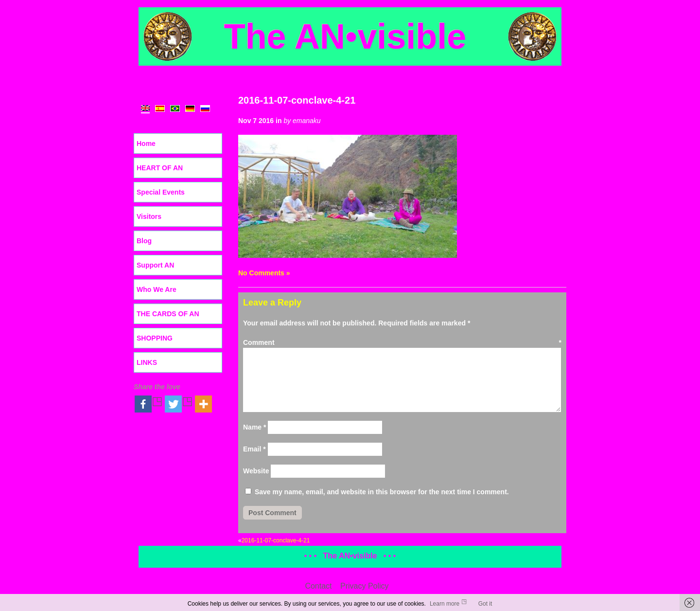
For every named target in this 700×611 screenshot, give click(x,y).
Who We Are (157, 289)
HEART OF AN (160, 168)
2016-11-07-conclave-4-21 (297, 100)
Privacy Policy (365, 586)
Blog (144, 241)
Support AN (155, 265)
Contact (318, 586)
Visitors (149, 216)
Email (254, 449)
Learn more (445, 604)
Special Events (161, 192)
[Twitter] (179, 404)
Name (254, 427)
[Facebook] (149, 404)
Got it (485, 604)
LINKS (147, 362)
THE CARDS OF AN (168, 314)
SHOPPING (155, 338)
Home (146, 144)
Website (256, 471)
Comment (402, 342)
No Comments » (264, 273)
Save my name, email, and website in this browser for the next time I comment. (382, 492)
